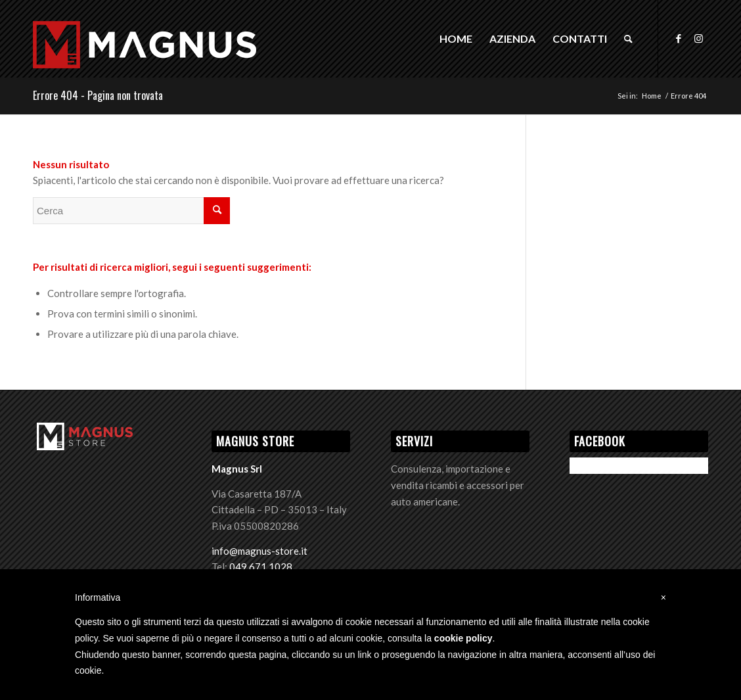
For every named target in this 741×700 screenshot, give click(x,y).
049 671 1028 (261, 567)
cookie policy (463, 638)
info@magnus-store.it (259, 551)
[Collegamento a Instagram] (698, 38)
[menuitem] (456, 39)
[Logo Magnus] (145, 60)
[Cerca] (628, 39)
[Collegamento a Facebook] (679, 38)
